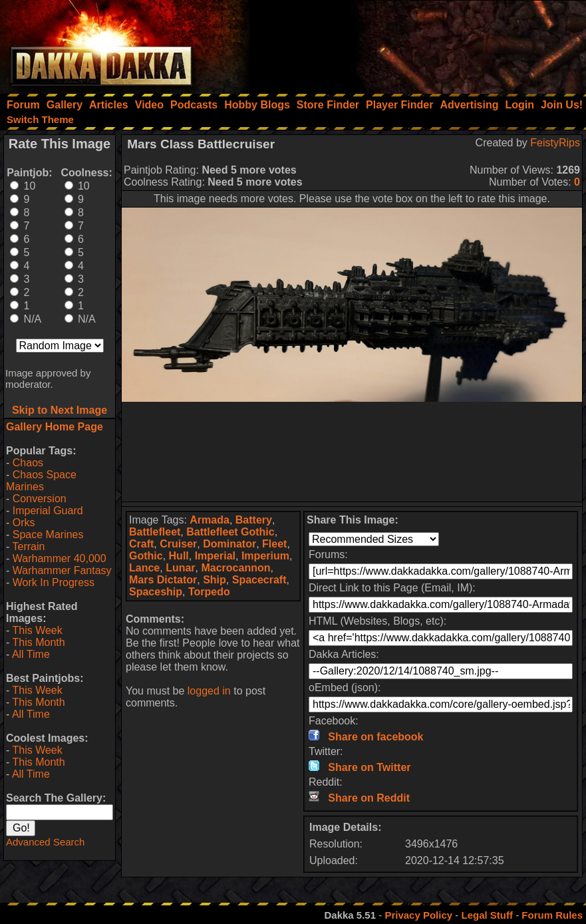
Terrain (28, 546)
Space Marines (48, 535)
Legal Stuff (487, 915)
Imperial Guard (48, 511)
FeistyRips (555, 143)
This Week (37, 630)
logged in (209, 691)
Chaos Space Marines (41, 481)
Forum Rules (552, 915)
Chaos (28, 463)
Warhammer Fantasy (62, 570)
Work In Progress (54, 582)
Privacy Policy (418, 915)
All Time (31, 654)
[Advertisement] (407, 43)
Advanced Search (45, 842)
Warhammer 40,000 (60, 558)
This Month (38, 642)
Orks (24, 523)
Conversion (40, 499)
